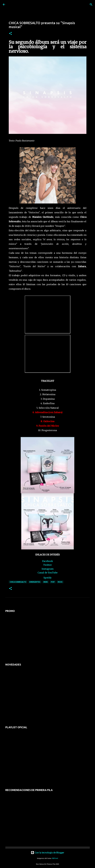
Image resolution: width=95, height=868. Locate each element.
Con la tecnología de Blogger (47, 853)
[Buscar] (91, 4)
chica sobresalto (18, 582)
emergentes (35, 582)
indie (46, 582)
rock (60, 582)
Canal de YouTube (48, 573)
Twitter (47, 565)
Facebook (48, 561)
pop (53, 582)
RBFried (55, 858)
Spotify (47, 578)
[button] (10, 34)
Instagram (48, 569)
